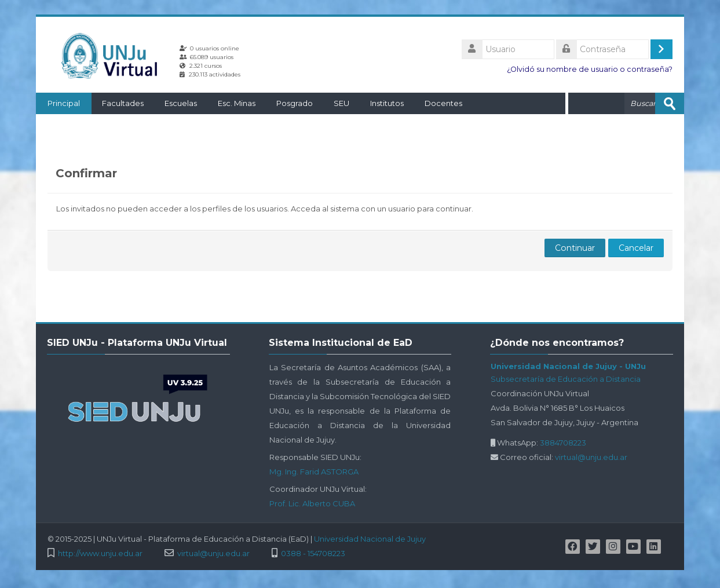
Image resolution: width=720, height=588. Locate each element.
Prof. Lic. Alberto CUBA (312, 503)
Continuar (575, 248)
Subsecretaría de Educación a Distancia (566, 379)
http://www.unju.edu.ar (100, 554)
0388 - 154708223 (313, 554)
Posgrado (295, 103)
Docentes (443, 103)
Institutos (387, 103)
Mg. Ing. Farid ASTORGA (314, 472)
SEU (341, 103)
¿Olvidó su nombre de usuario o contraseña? (590, 69)
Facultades (123, 103)
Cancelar (636, 248)
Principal (64, 103)
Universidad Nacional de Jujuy (370, 539)
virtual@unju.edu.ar (591, 457)
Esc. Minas (237, 103)
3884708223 (563, 443)
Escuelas (181, 103)
